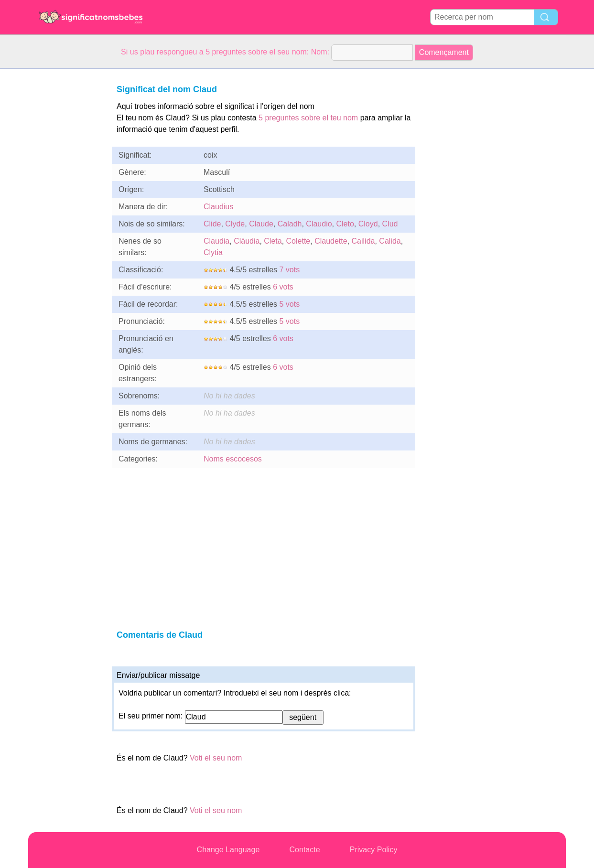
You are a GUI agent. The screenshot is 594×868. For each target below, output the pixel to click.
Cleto (345, 224)
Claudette (331, 241)
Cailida (363, 241)
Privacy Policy (374, 850)
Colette (298, 241)
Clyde (235, 224)
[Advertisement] (66, 212)
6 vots (283, 287)
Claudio (319, 224)
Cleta (273, 241)
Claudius (218, 207)
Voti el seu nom (216, 758)
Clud (390, 224)
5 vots (290, 304)
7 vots (290, 270)
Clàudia (247, 241)
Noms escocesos (233, 459)
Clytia (213, 252)
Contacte (305, 850)
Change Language (228, 850)
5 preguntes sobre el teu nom (308, 118)
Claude (261, 224)
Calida (390, 241)
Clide (212, 224)
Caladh (290, 224)
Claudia (216, 241)
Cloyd (368, 224)
